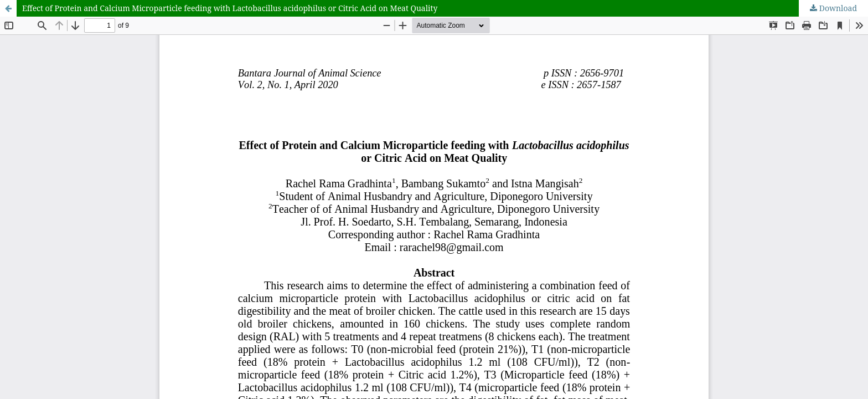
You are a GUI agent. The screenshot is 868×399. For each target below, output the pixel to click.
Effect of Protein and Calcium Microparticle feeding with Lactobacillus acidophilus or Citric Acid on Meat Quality (230, 8)
